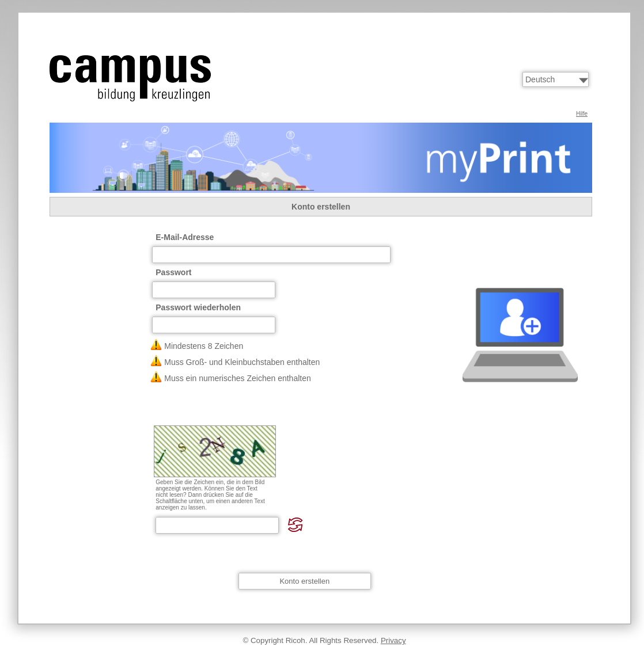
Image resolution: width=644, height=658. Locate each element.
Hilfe (582, 114)
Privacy (393, 640)
